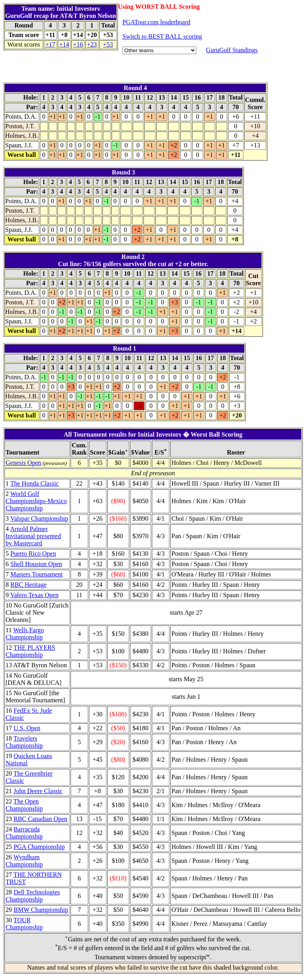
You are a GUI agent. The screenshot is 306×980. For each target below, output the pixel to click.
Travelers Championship (24, 742)
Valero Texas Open (34, 595)
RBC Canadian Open (40, 819)
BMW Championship (41, 910)
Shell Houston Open (36, 564)
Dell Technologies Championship (33, 896)
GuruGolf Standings (232, 50)
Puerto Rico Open (33, 554)
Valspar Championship (39, 518)
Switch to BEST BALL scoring (162, 36)
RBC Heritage (28, 585)
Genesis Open (23, 463)
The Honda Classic (35, 483)
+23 (92, 44)
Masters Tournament (36, 574)
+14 (64, 44)
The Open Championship (24, 805)
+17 (50, 44)
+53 (108, 44)
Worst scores (24, 44)
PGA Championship (39, 847)
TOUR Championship (24, 924)
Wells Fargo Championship (25, 634)
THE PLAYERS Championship (30, 651)
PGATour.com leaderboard (156, 22)
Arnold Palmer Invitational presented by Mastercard (33, 536)
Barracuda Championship (24, 833)
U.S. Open (27, 728)
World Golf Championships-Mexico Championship (36, 501)
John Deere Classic (38, 791)
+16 (78, 44)
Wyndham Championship (24, 861)
